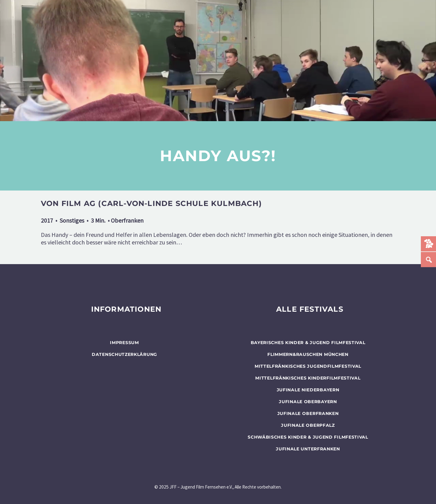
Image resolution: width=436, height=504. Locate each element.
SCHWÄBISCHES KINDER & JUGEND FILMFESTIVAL (308, 437)
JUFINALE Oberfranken (308, 413)
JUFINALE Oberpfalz (308, 425)
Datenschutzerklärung (124, 354)
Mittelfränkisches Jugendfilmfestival (308, 366)
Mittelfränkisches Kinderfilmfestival (308, 378)
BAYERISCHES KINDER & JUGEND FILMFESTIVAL (308, 343)
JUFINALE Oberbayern (308, 402)
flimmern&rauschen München (308, 354)
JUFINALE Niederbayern (308, 390)
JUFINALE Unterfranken (308, 449)
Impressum (124, 343)
